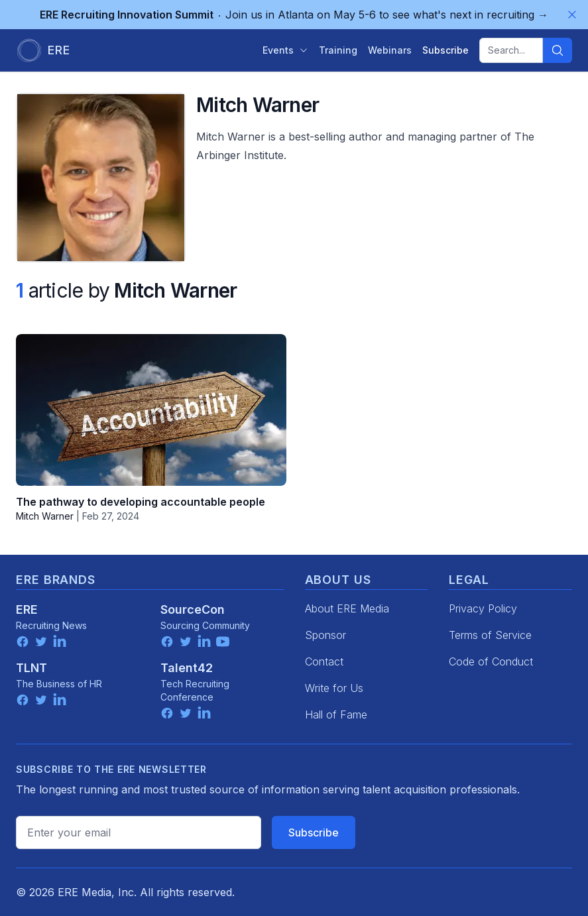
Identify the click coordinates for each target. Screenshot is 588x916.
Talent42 (187, 668)
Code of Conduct (491, 661)
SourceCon (193, 609)
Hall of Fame (336, 715)
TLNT (31, 668)
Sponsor (325, 635)
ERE (27, 609)
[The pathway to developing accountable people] (151, 410)
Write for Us (334, 688)
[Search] (558, 50)
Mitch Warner (45, 516)
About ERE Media (347, 608)
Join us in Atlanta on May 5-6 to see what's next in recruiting (294, 15)
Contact (324, 661)
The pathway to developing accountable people (141, 502)
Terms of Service (490, 635)
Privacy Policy (483, 608)
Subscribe (314, 832)
